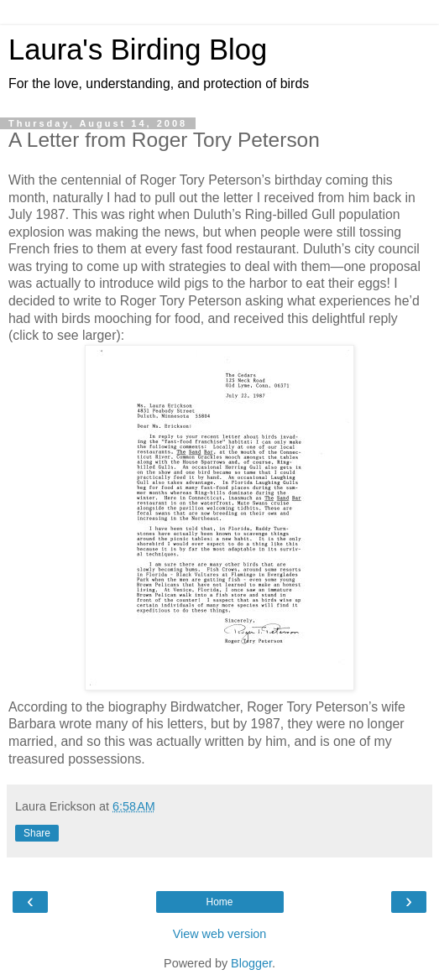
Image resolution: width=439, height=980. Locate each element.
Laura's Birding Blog (138, 50)
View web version (220, 934)
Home (219, 902)
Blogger (251, 963)
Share (37, 833)
